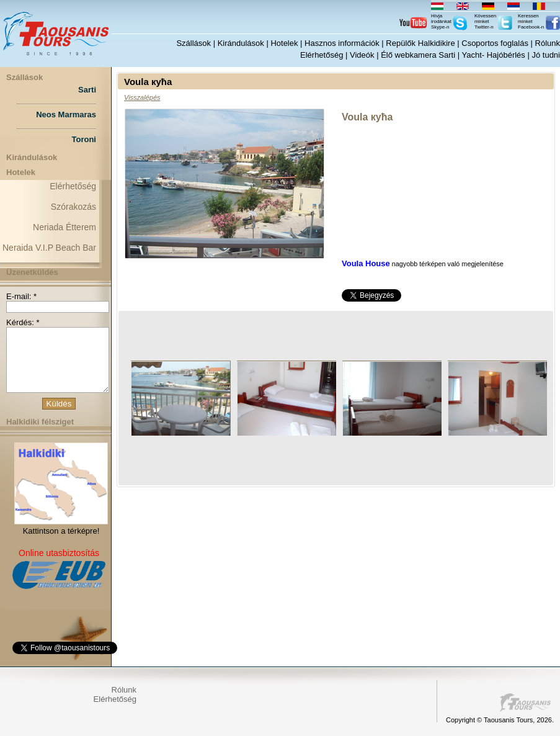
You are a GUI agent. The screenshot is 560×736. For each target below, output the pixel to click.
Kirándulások (241, 43)
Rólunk (548, 43)
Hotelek (284, 43)
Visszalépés (142, 97)
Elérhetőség (322, 55)
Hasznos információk (342, 43)
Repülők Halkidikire (420, 43)
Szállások (193, 43)
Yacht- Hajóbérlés (493, 55)
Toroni (84, 139)
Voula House (366, 263)
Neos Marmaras (66, 114)
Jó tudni (546, 55)
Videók (362, 55)
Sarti (87, 90)
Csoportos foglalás (495, 43)
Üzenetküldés (32, 272)
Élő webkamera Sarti (418, 55)
